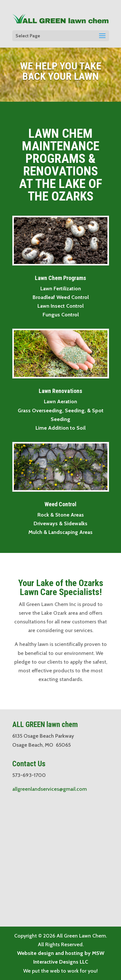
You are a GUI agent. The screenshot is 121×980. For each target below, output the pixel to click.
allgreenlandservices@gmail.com (50, 789)
